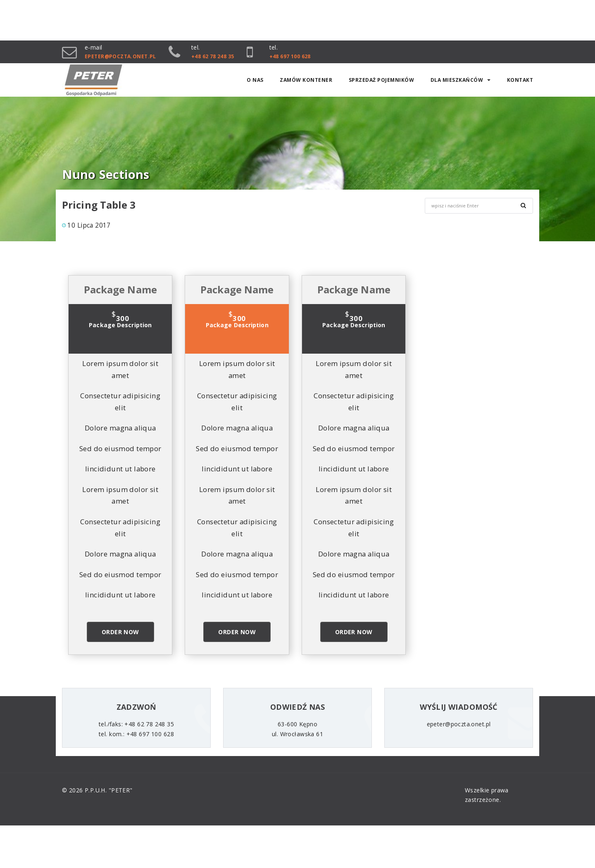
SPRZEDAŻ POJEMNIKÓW (382, 81)
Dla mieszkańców (461, 81)
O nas (255, 81)
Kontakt (520, 81)
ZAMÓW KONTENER (306, 81)
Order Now (120, 633)
